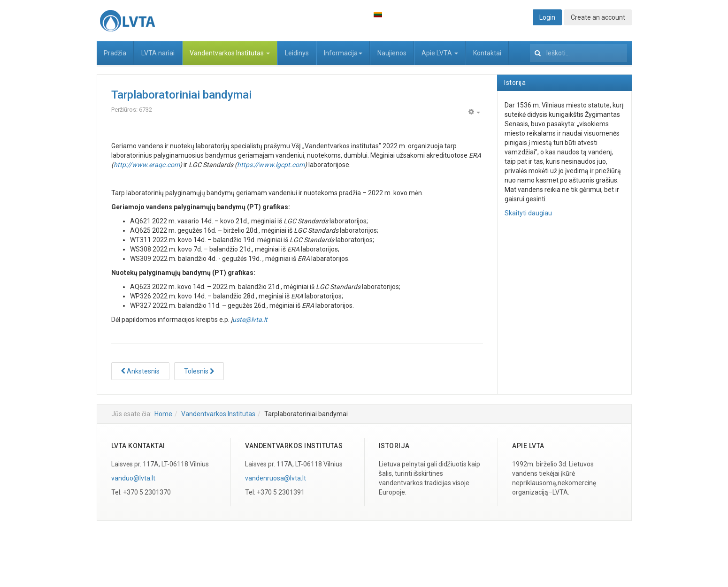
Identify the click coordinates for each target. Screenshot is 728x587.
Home (163, 414)
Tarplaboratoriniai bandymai (181, 95)
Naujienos (392, 53)
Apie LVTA (440, 53)
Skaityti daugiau (528, 213)
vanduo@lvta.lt (133, 478)
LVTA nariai (158, 53)
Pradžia (115, 53)
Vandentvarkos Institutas (230, 53)
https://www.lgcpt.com (271, 165)
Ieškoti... (530, 42)
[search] (579, 53)
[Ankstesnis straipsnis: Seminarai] (140, 371)
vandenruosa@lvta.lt (276, 478)
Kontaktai (487, 53)
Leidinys (297, 53)
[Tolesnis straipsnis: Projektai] (199, 371)
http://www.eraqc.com (147, 165)
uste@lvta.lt (250, 320)
